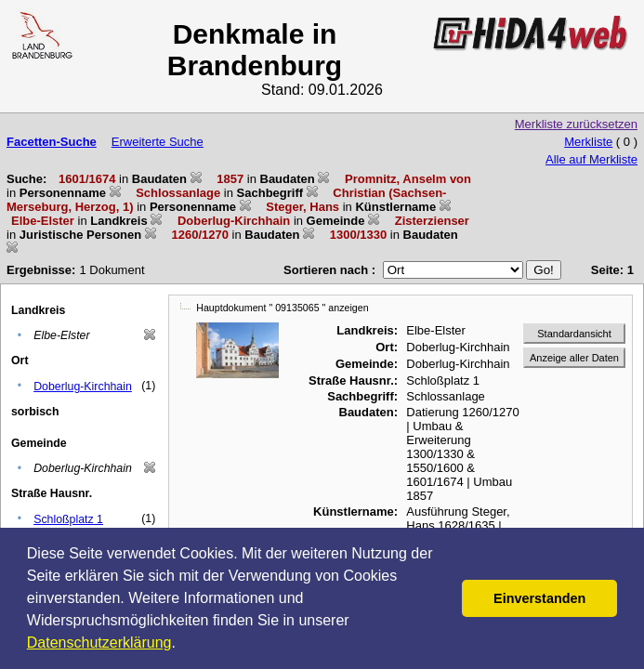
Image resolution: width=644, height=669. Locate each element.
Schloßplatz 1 (68, 519)
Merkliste (588, 142)
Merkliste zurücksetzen (576, 124)
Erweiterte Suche (158, 142)
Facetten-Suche (52, 142)
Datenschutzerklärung (99, 643)
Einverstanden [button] (539, 598)
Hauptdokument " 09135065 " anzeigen (282, 308)
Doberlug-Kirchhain (83, 387)
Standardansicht (574, 334)
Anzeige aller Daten (574, 358)
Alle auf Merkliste (591, 159)
